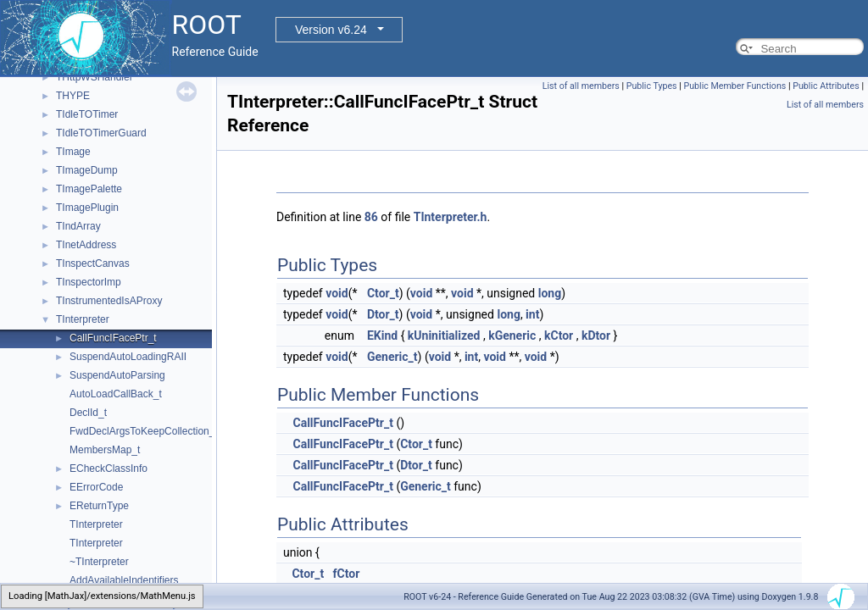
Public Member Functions (735, 86)
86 (371, 217)
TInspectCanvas (93, 263)
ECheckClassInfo (108, 469)
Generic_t (392, 357)
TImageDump (87, 170)
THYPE (73, 96)
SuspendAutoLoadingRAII (128, 357)
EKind (382, 335)
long (550, 293)
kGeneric (512, 335)
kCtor (559, 335)
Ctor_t (383, 293)
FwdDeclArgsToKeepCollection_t (144, 431)
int (532, 314)
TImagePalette (89, 189)
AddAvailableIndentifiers (124, 580)
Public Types (652, 86)
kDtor (596, 335)
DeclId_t (88, 413)
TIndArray (78, 226)
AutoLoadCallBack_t (116, 394)
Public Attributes (826, 86)
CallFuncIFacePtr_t (113, 338)
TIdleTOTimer (87, 114)
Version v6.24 (331, 30)
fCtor (347, 574)
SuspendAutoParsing (117, 375)
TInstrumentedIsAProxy (109, 301)
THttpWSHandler (95, 77)
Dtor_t (383, 314)
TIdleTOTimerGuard (101, 133)
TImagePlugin (87, 208)
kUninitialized (444, 335)
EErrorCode (96, 487)
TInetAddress (86, 245)
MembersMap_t (105, 450)
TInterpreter (83, 319)
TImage (73, 152)
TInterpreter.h (451, 217)
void (337, 293)
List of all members (581, 86)
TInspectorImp (89, 282)
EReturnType (99, 506)
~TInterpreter (99, 562)
